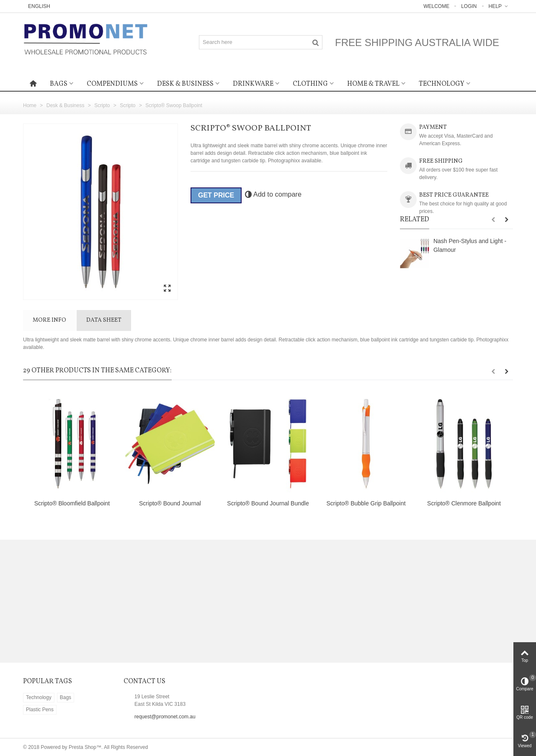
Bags (59, 84)
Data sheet (104, 320)
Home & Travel (373, 84)
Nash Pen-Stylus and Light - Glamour (470, 245)
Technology (442, 84)
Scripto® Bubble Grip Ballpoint (366, 503)
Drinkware (253, 84)
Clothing (310, 84)
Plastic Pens (40, 710)
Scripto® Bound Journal (170, 503)
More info (49, 320)
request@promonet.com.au (165, 717)
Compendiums (112, 84)
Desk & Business (185, 84)
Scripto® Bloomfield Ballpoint (72, 503)
